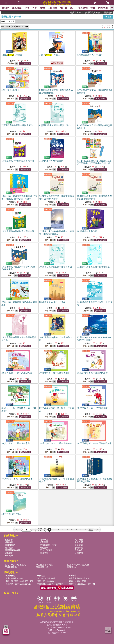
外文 (35, 8)
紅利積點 (44, 542)
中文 (27, 8)
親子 (73, 8)
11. (51, 161)
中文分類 (79, 542)
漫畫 (93, 8)
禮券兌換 (9, 542)
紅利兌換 (85, 33)
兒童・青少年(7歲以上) (78, 565)
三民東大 (53, 8)
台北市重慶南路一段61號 (79, 578)
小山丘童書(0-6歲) (44, 565)
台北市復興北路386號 (14, 578)
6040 (91, 530)
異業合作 (9, 553)
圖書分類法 (10, 545)
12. (95, 163)
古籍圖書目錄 (11, 567)
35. (56, 443)
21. (94, 267)
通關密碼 (44, 548)
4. (11, 90)
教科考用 (103, 8)
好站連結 (9, 556)
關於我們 (9, 540)
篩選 (108, 17)
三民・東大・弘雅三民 (15, 565)
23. (52, 302)
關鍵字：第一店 (8, 21)
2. (50, 55)
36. (94, 443)
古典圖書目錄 (42, 567)
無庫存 (11, 63)
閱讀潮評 (44, 553)
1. (13, 55)
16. (18, 231)
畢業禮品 (71, 567)
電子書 (64, 8)
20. (56, 267)
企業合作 (79, 550)
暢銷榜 (6, 8)
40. (11, 514)
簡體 (42, 8)
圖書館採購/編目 (12, 550)
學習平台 (79, 548)
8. (55, 125)
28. (17, 373)
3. (89, 55)
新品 (17, 8)
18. (87, 231)
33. (92, 408)
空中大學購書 (46, 550)
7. (17, 125)
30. (92, 373)
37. (17, 479)
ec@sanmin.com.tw (23, 584)
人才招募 (79, 540)
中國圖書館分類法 (48, 545)
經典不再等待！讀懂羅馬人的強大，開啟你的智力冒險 (101, 13)
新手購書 (9, 548)
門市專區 (44, 540)
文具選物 (83, 8)
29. (54, 373)
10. (18, 161)
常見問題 (79, 545)
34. (17, 443)
